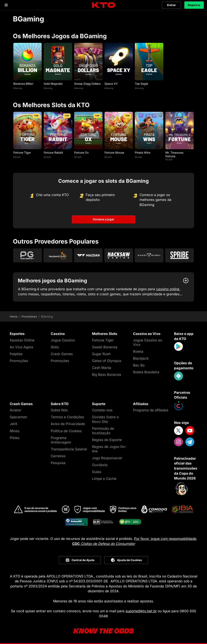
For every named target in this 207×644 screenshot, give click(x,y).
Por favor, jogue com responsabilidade (165, 539)
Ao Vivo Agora (21, 347)
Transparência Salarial (69, 449)
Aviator (15, 410)
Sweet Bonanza (105, 347)
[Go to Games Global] (149, 255)
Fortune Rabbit (53, 153)
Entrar (172, 5)
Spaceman (18, 417)
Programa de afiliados (151, 410)
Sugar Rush (101, 354)
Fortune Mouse (114, 153)
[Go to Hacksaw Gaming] (119, 255)
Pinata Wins (143, 153)
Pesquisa (58, 463)
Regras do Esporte (107, 440)
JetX (14, 424)
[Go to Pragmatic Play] (58, 255)
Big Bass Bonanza (107, 375)
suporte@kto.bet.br (141, 611)
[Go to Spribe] (180, 255)
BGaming (18, 88)
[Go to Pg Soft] (27, 255)
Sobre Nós (59, 410)
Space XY (111, 84)
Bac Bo (139, 365)
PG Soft (17, 157)
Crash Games (62, 354)
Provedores (29, 317)
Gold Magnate (53, 84)
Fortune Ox (81, 153)
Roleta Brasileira (146, 372)
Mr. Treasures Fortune (174, 154)
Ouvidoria (100, 465)
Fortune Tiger (22, 153)
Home (14, 317)
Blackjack (141, 358)
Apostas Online (22, 340)
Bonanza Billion (23, 84)
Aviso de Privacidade (68, 424)
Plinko (15, 438)
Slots (55, 347)
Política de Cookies (66, 431)
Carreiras (58, 456)
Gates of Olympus (107, 361)
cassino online (168, 289)
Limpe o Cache (104, 479)
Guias (97, 472)
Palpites (16, 354)
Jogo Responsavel (107, 458)
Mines (15, 431)
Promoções (19, 361)
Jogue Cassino (63, 340)
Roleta (138, 352)
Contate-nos (102, 410)
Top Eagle (141, 84)
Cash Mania (102, 368)
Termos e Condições (67, 417)
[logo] (103, 5)
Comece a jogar (103, 219)
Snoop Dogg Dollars (87, 84)
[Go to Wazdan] (88, 255)
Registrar (194, 5)
